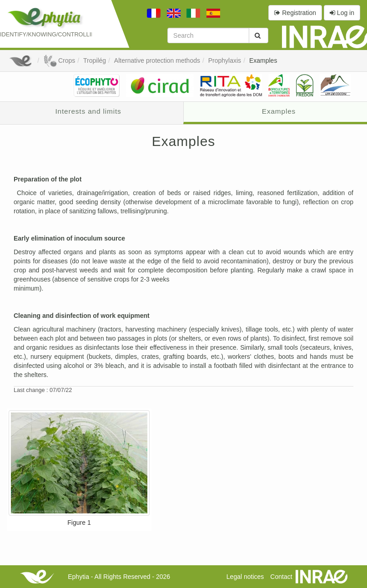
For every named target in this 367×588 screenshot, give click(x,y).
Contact (281, 577)
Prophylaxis (225, 60)
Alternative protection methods (157, 60)
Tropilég (95, 60)
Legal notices (245, 577)
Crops (59, 60)
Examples (263, 60)
